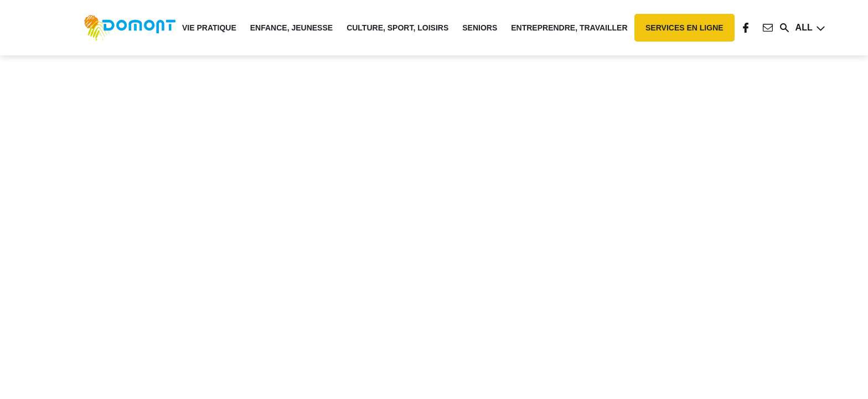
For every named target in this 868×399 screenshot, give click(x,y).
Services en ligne (684, 28)
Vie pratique (209, 28)
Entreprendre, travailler (569, 28)
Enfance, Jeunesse (291, 28)
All (804, 27)
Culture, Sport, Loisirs (397, 28)
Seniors (480, 28)
